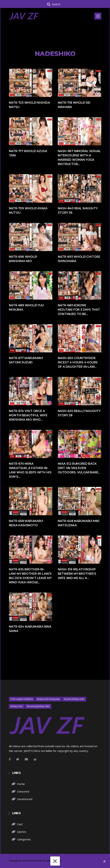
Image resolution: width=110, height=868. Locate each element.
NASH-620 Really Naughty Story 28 (79, 413)
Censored (23, 791)
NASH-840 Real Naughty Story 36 (78, 210)
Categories (24, 839)
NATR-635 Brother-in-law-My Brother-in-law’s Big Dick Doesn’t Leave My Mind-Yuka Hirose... (30, 576)
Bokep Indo (17, 706)
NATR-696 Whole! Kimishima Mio (23, 259)
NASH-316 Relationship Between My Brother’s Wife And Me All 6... (77, 574)
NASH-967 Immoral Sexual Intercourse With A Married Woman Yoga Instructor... (79, 158)
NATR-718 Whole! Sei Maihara (74, 105)
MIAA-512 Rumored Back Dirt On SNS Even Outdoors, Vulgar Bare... (79, 468)
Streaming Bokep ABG (38, 706)
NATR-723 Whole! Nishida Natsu (29, 105)
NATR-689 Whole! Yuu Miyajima (26, 307)
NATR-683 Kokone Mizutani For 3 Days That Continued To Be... (79, 310)
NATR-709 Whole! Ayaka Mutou (28, 210)
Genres (22, 832)
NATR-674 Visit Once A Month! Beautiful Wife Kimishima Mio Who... (28, 415)
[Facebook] (10, 759)
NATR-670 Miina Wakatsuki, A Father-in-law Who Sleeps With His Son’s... (30, 470)
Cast (20, 824)
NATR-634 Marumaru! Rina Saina (30, 629)
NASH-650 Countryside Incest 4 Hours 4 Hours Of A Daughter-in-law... (78, 362)
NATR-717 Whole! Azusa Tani (28, 153)
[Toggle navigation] (98, 16)
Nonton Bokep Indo (74, 699)
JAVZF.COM (36, 861)
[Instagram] (26, 759)
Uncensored (25, 799)
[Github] (35, 759)
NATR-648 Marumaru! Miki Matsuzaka (79, 523)
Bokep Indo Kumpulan (48, 699)
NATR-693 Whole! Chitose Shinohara (79, 259)
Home (21, 784)
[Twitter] (18, 759)
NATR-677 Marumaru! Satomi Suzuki (26, 360)
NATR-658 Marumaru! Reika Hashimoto (26, 523)
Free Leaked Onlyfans (22, 699)
